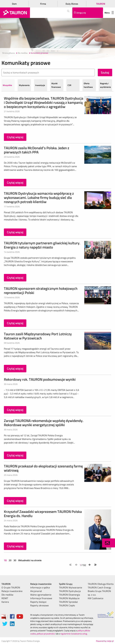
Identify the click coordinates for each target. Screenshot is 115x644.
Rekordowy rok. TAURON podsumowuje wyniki (40, 379)
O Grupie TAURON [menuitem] (11, 587)
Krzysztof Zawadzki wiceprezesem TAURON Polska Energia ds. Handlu (43, 514)
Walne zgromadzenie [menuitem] (41, 595)
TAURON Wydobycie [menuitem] (69, 598)
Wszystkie (7, 85)
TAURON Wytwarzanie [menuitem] (71, 587)
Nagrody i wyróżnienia (105, 85)
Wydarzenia (24, 85)
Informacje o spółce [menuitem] (40, 587)
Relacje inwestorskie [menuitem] (12, 591)
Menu (109, 13)
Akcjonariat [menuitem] (36, 591)
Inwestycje (40, 85)
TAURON (101, 4)
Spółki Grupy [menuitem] (66, 584)
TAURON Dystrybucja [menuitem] (70, 591)
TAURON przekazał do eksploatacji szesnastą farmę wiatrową (43, 468)
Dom (14, 4)
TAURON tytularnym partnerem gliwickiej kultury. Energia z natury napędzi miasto (42, 245)
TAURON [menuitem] (6, 584)
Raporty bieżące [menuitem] (38, 602)
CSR (69, 85)
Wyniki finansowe (56, 85)
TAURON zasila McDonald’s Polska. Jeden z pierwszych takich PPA (37, 150)
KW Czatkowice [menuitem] (96, 598)
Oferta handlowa (88, 85)
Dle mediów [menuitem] (7, 595)
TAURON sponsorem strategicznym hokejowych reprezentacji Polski (41, 291)
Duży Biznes (72, 4)
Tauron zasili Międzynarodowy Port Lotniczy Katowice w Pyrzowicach (38, 336)
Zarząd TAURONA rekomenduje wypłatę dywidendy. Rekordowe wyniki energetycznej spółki (44, 423)
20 (10, 560)
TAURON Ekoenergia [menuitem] (69, 595)
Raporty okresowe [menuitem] (39, 605)
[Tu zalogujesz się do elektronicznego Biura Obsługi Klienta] (88, 13)
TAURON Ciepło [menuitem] (67, 605)
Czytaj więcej (15, 137)
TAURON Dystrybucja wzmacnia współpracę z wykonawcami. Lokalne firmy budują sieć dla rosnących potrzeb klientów (39, 198)
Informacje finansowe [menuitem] (41, 598)
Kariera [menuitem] (5, 602)
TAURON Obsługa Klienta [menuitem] (101, 584)
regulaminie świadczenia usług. (74, 634)
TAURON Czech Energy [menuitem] (99, 587)
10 (6, 560)
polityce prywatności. (46, 634)
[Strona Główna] (15, 13)
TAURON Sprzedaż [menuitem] (68, 602)
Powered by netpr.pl (105, 641)
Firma (43, 4)
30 (15, 560)
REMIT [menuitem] (5, 598)
